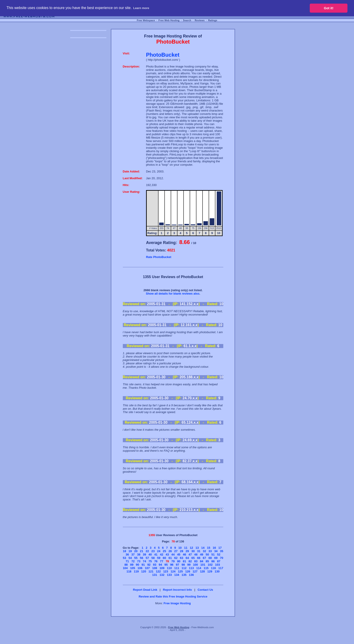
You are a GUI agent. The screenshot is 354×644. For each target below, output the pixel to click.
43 (167, 554)
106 (140, 568)
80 (179, 561)
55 (136, 558)
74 (144, 561)
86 (213, 561)
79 (173, 561)
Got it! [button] (329, 8)
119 (136, 571)
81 (184, 561)
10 (180, 548)
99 (189, 565)
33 (210, 551)
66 (199, 558)
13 (197, 548)
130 (217, 571)
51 (213, 554)
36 (127, 554)
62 (176, 558)
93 (155, 565)
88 (126, 565)
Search (187, 20)
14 (203, 548)
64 (187, 558)
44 (173, 554)
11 (186, 548)
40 (150, 554)
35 (221, 551)
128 (203, 571)
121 (151, 571)
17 (220, 548)
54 (130, 558)
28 (182, 551)
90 (137, 565)
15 (209, 548)
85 (207, 561)
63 (182, 558)
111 (177, 568)
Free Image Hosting (177, 603)
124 (173, 571)
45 (179, 554)
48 (196, 554)
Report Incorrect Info (178, 590)
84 (202, 561)
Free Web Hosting (169, 20)
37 (133, 554)
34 (216, 551)
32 (204, 551)
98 (183, 565)
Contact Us (205, 590)
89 (132, 565)
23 (153, 551)
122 (158, 571)
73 (139, 561)
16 (214, 548)
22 (147, 551)
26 (170, 551)
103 (218, 565)
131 (155, 575)
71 (127, 561)
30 (193, 551)
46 (184, 554)
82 (190, 561)
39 (144, 554)
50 (207, 554)
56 (142, 558)
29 (187, 551)
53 (124, 558)
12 (191, 548)
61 (170, 558)
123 (166, 571)
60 (164, 558)
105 (133, 568)
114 (199, 568)
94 (160, 565)
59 (159, 558)
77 (161, 561)
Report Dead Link (145, 590)
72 (133, 561)
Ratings (213, 20)
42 (161, 554)
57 (147, 558)
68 (210, 558)
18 (124, 551)
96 (172, 565)
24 (159, 551)
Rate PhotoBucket (159, 257)
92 (149, 565)
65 (193, 558)
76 (156, 561)
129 (210, 571)
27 (176, 551)
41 (156, 554)
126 (188, 571)
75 (150, 561)
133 (169, 575)
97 (177, 565)
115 (206, 568)
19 (130, 551)
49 (202, 554)
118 (129, 571)
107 (147, 568)
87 (219, 561)
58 (153, 558)
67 (204, 558)
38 (139, 554)
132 (162, 575)
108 (155, 568)
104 (125, 568)
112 (184, 568)
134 (177, 575)
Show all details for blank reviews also (173, 294)
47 (190, 554)
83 (196, 561)
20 (136, 551)
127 (195, 571)
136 (191, 575)
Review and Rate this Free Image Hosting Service (173, 596)
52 (219, 554)
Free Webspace (146, 20)
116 (213, 568)
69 (216, 558)
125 (180, 571)
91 (143, 565)
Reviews (200, 20)
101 (203, 565)
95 (166, 565)
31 (199, 551)
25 (164, 551)
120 (144, 571)
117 (221, 568)
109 (162, 568)
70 (221, 558)
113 (191, 568)
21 (142, 551)
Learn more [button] (141, 8)
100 (196, 565)
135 (184, 575)
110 (169, 568)
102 (210, 565)
